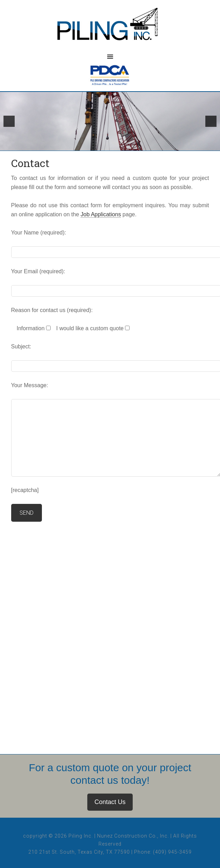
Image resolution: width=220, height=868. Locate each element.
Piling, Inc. (110, 28)
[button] (9, 121)
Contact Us (110, 802)
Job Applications (101, 214)
